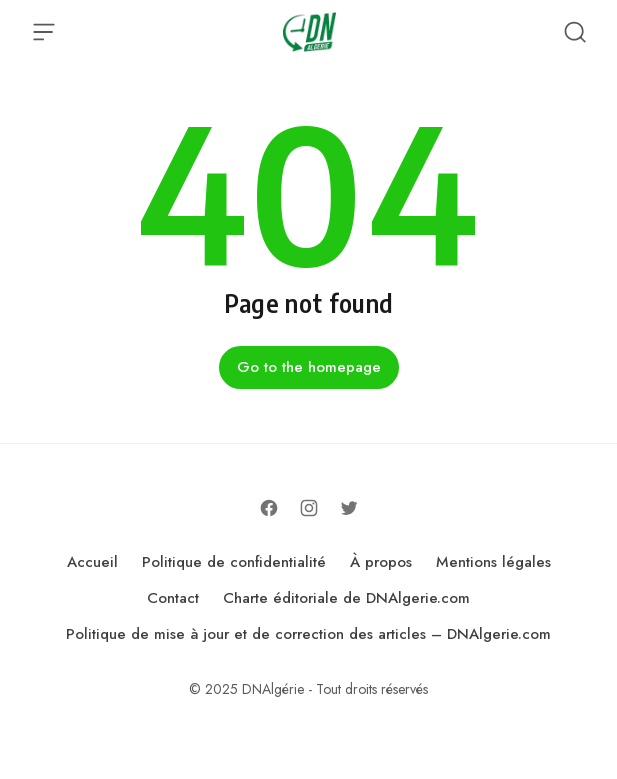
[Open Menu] (44, 32)
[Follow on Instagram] (309, 508)
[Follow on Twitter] (349, 508)
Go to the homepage (309, 367)
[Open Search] (575, 32)
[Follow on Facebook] (269, 508)
